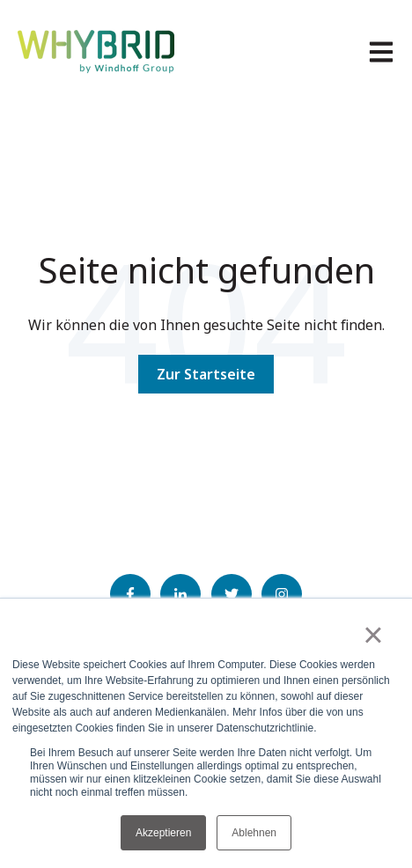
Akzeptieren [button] (163, 833)
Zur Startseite (206, 374)
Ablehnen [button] (254, 833)
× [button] (373, 635)
